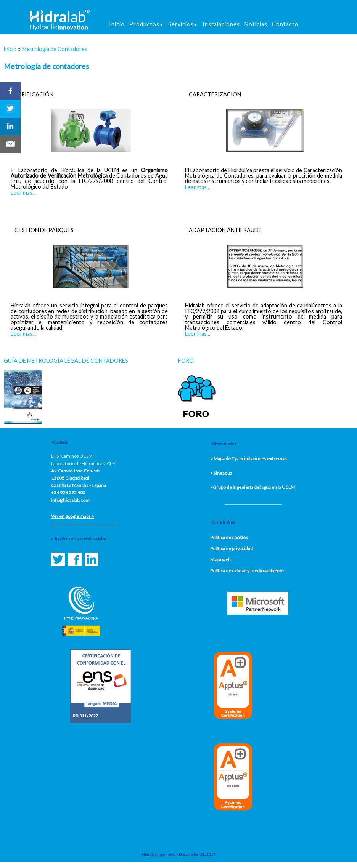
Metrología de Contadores (55, 49)
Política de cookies (229, 537)
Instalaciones (221, 24)
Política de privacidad (232, 549)
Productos (146, 24)
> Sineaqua (221, 473)
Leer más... (23, 193)
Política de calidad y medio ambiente (247, 571)
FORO (186, 361)
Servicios (183, 24)
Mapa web (220, 560)
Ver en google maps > (73, 516)
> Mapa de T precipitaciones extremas (248, 459)
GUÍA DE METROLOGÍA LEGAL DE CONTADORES (66, 361)
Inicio (117, 24)
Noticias (256, 24)
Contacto (285, 24)
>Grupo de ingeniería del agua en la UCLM (252, 487)
